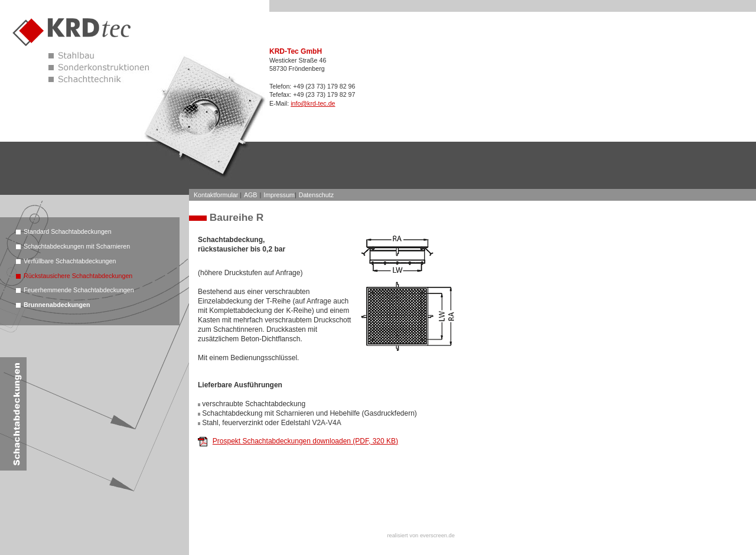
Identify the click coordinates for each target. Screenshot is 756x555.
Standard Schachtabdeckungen (68, 231)
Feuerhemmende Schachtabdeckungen (79, 290)
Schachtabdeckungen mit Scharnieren (77, 246)
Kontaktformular (216, 195)
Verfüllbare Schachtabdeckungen (70, 261)
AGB (251, 195)
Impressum (279, 195)
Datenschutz (316, 195)
